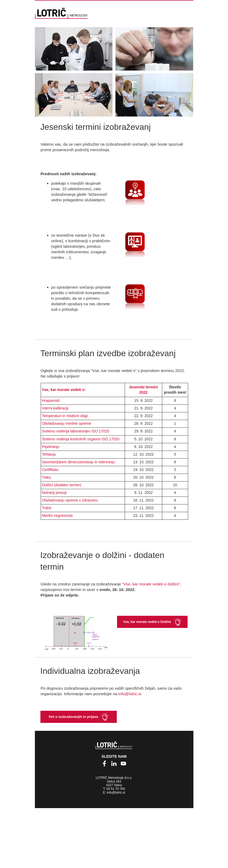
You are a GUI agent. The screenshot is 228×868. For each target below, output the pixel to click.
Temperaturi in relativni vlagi (65, 416)
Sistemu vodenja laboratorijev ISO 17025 (76, 431)
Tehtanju (49, 454)
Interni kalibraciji (55, 408)
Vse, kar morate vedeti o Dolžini (147, 622)
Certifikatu (50, 470)
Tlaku (46, 477)
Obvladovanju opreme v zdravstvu (70, 500)
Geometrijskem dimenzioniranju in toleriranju (78, 462)
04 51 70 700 (116, 789)
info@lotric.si (130, 694)
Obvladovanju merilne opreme (67, 423)
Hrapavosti (51, 400)
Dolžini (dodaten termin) (62, 485)
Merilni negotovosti (57, 516)
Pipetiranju (51, 447)
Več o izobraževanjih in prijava (73, 717)
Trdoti (47, 508)
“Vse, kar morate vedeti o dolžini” (151, 584)
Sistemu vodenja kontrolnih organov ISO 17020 (81, 439)
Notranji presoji (54, 493)
